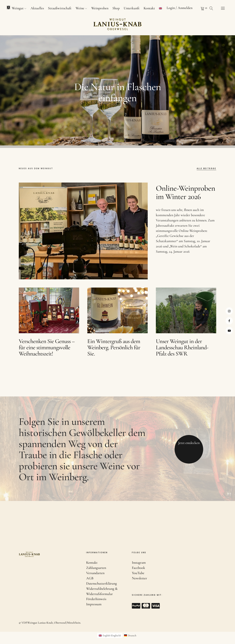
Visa (156, 606)
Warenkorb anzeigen (198, 8)
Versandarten (95, 573)
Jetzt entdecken (189, 448)
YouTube (138, 573)
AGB (90, 578)
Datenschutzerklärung (102, 583)
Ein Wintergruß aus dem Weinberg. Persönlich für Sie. (114, 352)
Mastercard (146, 606)
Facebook (229, 321)
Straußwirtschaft (60, 8)
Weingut (18, 8)
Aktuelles (37, 8)
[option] (117, 92)
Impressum (94, 604)
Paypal (136, 606)
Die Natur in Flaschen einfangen (118, 92)
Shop (116, 8)
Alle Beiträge (206, 169)
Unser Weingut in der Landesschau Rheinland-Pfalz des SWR (182, 352)
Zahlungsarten (96, 568)
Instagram (229, 311)
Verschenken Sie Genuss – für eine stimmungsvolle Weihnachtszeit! (47, 352)
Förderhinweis (96, 599)
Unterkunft (132, 8)
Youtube (229, 331)
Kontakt (149, 8)
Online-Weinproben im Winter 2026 (185, 198)
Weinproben (100, 8)
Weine (80, 8)
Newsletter (139, 578)
